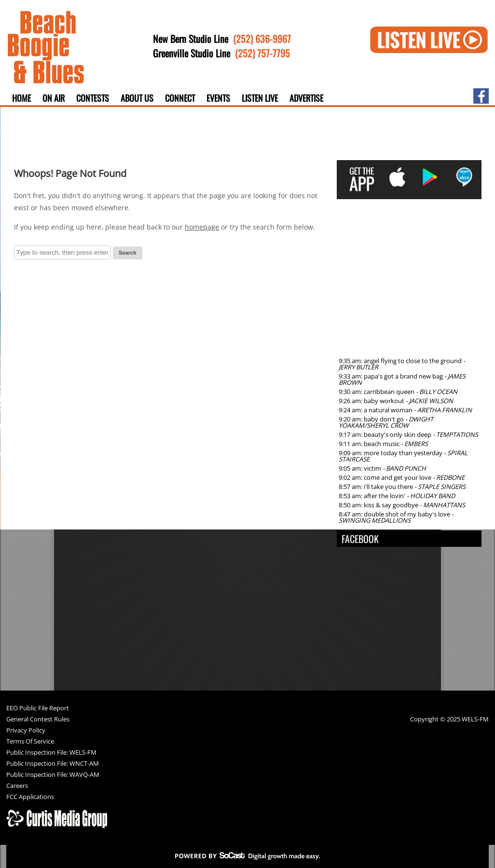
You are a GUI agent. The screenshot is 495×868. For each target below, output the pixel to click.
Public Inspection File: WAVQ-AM (53, 775)
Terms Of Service (30, 742)
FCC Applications (30, 797)
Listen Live (260, 98)
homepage (202, 227)
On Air (54, 98)
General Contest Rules (38, 720)
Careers (17, 786)
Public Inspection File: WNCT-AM (53, 764)
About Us (137, 98)
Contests (93, 98)
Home (21, 98)
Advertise (306, 98)
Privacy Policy (26, 731)
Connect (180, 98)
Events (218, 98)
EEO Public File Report (38, 709)
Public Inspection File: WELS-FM (51, 753)
